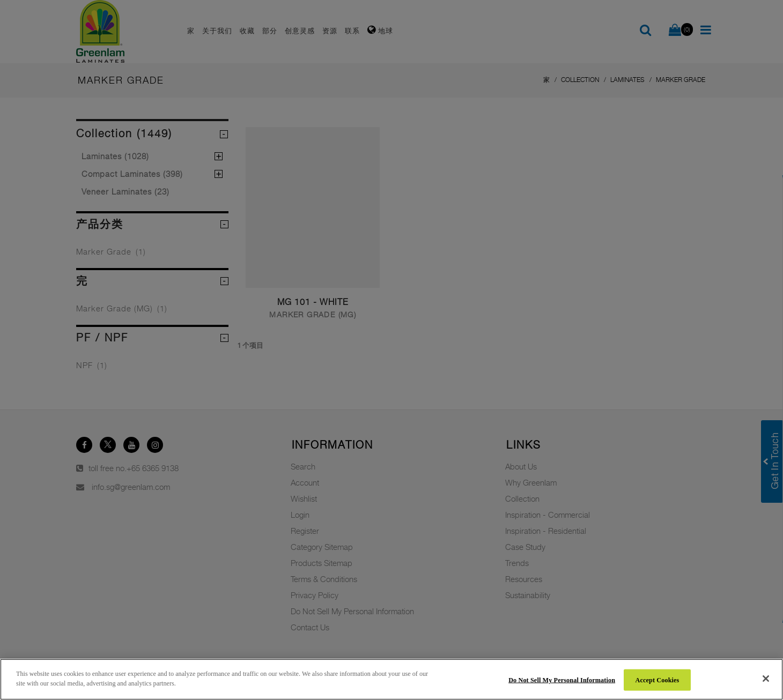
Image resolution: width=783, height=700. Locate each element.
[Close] (766, 679)
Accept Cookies (658, 680)
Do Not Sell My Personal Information (562, 680)
